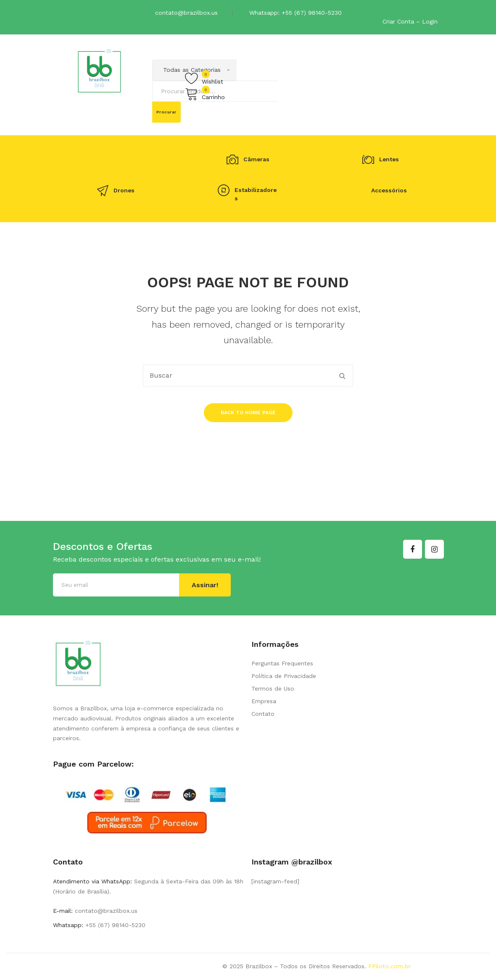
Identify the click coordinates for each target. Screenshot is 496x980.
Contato (263, 714)
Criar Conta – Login (410, 21)
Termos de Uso (273, 688)
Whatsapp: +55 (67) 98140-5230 (295, 13)
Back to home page (248, 412)
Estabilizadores (256, 194)
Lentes (389, 159)
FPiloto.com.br (389, 966)
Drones (124, 190)
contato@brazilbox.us (186, 13)
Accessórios (389, 190)
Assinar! (205, 585)
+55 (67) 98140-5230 (114, 925)
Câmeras (256, 159)
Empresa (264, 701)
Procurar (166, 112)
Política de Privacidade (284, 676)
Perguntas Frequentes (282, 663)
